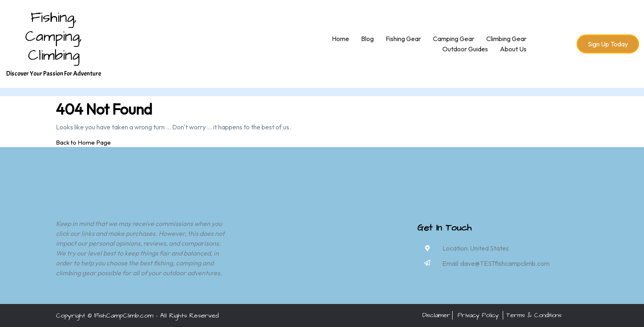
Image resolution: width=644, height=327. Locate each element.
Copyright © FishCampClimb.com (105, 315)
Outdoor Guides (465, 49)
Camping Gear (454, 39)
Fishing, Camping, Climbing (54, 36)
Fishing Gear (403, 39)
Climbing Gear (506, 39)
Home (340, 39)
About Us (513, 49)
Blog (367, 39)
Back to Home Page (83, 142)
